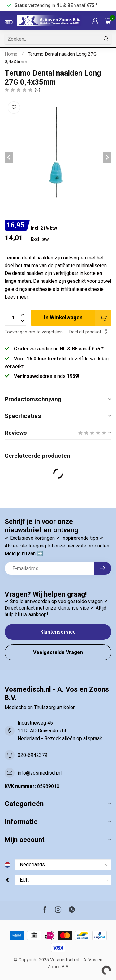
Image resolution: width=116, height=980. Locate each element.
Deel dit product (88, 332)
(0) (37, 90)
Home (11, 54)
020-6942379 (32, 755)
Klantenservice (58, 632)
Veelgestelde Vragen (58, 652)
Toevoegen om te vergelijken (34, 332)
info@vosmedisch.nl (40, 773)
